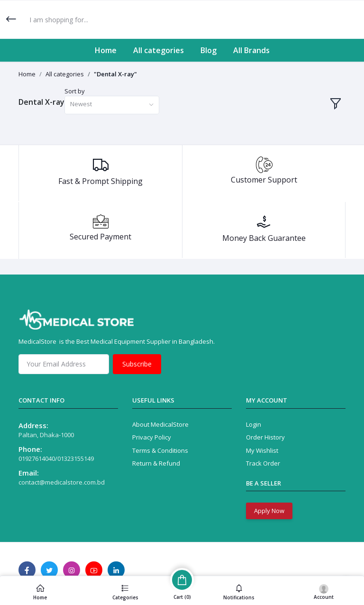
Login (254, 424)
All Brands (251, 50)
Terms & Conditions (160, 450)
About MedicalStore (160, 424)
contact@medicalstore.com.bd (62, 482)
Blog (209, 50)
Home (106, 50)
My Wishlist (262, 450)
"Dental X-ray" (115, 74)
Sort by (75, 91)
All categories (159, 50)
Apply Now (269, 511)
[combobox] (112, 105)
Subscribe (137, 364)
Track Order (263, 463)
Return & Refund (156, 463)
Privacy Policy (152, 437)
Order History (265, 437)
